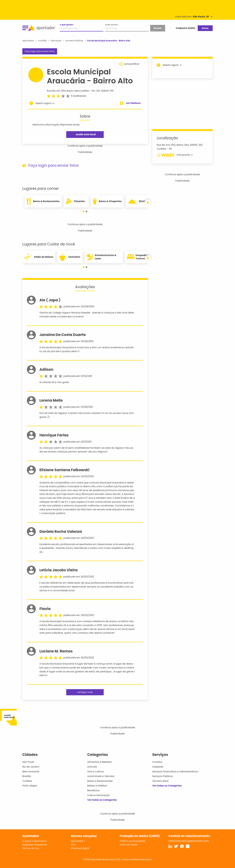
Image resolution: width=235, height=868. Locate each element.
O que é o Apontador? (35, 841)
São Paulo (28, 762)
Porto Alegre (30, 786)
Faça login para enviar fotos (40, 51)
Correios (157, 762)
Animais (92, 767)
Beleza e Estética (97, 786)
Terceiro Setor (161, 781)
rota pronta (175, 155)
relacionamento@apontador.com (189, 841)
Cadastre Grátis (186, 28)
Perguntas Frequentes (35, 845)
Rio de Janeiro (31, 767)
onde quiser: (112, 25)
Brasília (27, 776)
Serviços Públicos (163, 776)
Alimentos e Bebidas (99, 762)
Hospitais (158, 767)
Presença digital (80, 848)
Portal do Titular (129, 845)
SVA (73, 845)
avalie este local (86, 134)
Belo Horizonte (31, 772)
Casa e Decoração (98, 795)
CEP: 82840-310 (105, 91)
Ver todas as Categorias (102, 800)
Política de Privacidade (133, 841)
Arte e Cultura (95, 772)
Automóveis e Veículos (101, 776)
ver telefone (133, 103)
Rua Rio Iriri (53, 91)
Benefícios (93, 790)
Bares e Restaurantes (100, 781)
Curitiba (84, 91)
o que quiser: (67, 25)
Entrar (205, 28)
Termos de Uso (31, 848)
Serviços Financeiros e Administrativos (175, 772)
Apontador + (78, 841)
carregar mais (85, 692)
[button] (83, 212)
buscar (158, 28)
